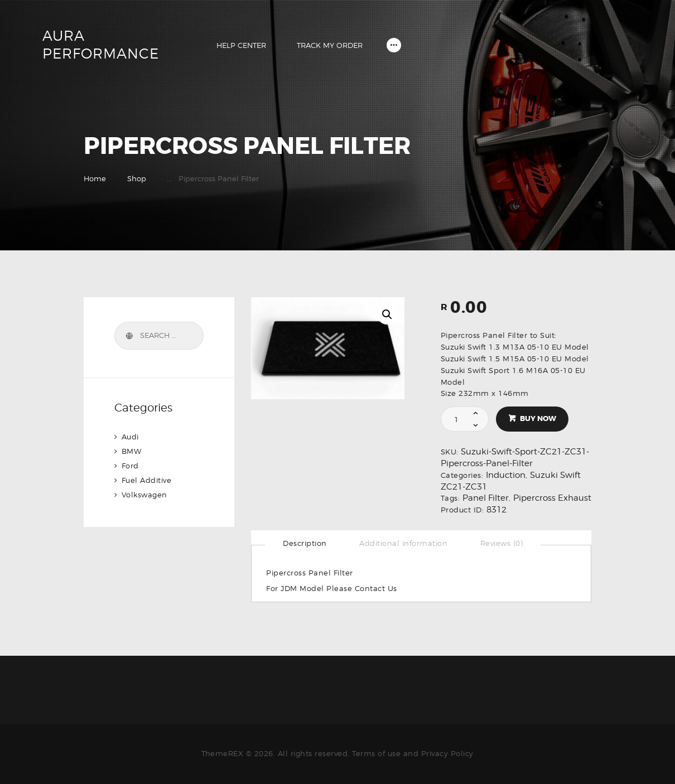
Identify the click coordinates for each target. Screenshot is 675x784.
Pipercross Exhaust (552, 498)
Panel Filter (486, 498)
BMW (132, 451)
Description (305, 543)
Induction (506, 475)
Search (129, 336)
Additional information (403, 543)
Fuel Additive (147, 480)
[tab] (305, 543)
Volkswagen (144, 495)
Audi (130, 437)
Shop (137, 178)
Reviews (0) (502, 543)
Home (95, 178)
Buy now (538, 418)
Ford (130, 466)
